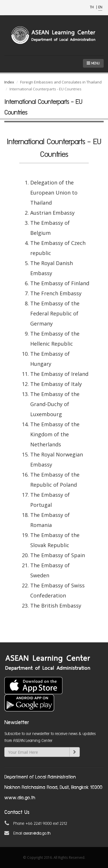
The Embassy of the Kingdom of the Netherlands (55, 434)
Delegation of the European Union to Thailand (54, 193)
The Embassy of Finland (60, 283)
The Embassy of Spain (58, 555)
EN (100, 7)
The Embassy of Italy (56, 384)
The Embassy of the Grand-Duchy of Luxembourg (55, 404)
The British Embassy (56, 606)
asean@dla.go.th (37, 833)
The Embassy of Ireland (59, 374)
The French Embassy (56, 293)
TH (92, 7)
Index (9, 82)
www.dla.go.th (20, 798)
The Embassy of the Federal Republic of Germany (55, 313)
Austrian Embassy (52, 213)
